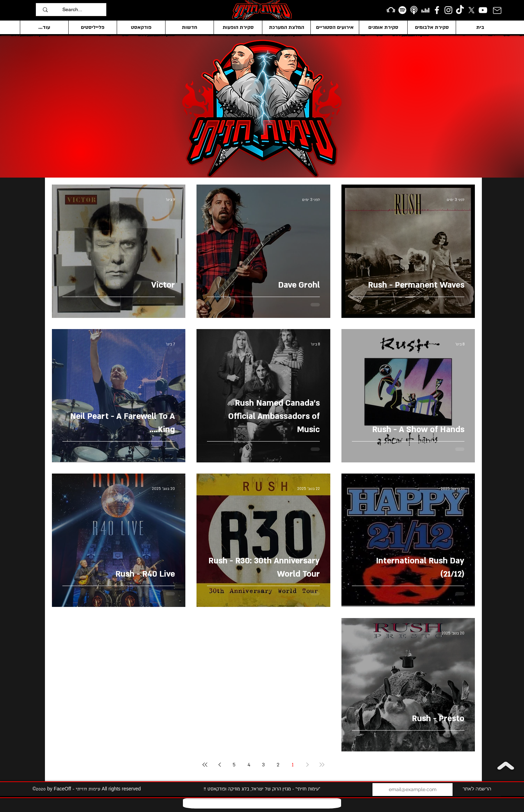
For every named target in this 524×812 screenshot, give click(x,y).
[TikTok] (460, 10)
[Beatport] (391, 10)
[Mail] (497, 10)
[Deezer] (425, 10)
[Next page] (219, 765)
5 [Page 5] (234, 765)
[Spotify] (402, 10)
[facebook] (437, 10)
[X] (471, 10)
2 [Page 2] (278, 765)
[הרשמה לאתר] (477, 790)
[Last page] (205, 765)
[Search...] (83, 10)
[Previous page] (307, 765)
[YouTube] (483, 10)
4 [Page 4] (249, 765)
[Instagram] (448, 10)
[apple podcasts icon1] (414, 10)
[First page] (322, 765)
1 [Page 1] (293, 765)
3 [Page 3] (263, 765)
